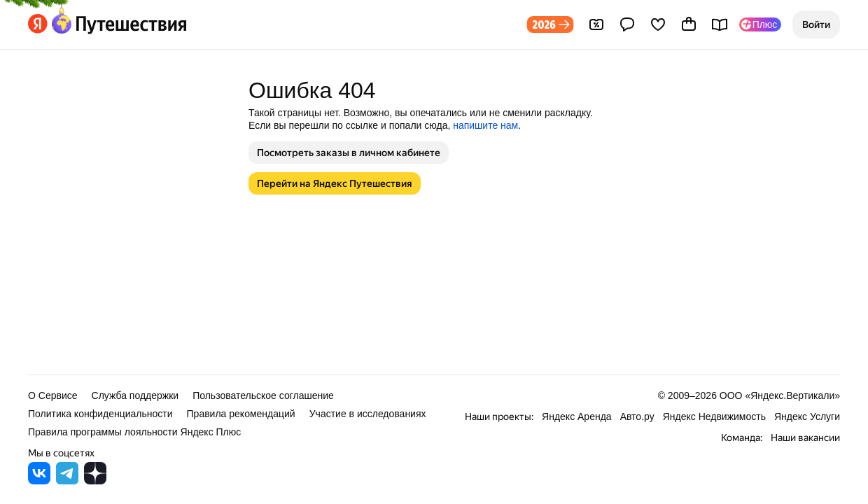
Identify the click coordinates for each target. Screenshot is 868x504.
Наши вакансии (805, 437)
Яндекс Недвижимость (714, 416)
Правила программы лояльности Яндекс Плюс (134, 432)
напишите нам (485, 125)
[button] (816, 24)
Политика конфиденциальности (100, 414)
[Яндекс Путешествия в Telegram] (67, 481)
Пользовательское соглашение (263, 395)
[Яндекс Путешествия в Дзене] (95, 481)
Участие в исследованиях (368, 414)
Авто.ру (637, 416)
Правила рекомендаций (241, 414)
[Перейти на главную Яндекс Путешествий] (117, 24)
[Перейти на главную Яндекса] (38, 24)
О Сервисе (53, 395)
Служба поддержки (135, 395)
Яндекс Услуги (807, 416)
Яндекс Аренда (577, 416)
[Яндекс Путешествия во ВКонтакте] (39, 481)
